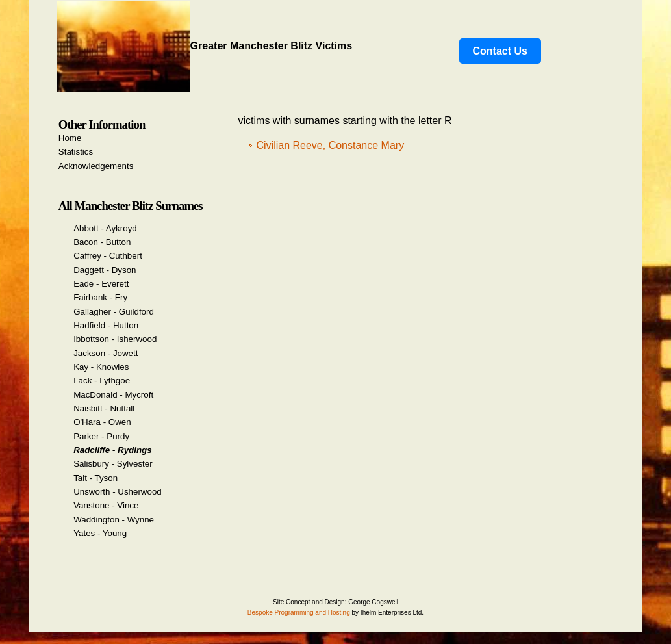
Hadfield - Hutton (106, 325)
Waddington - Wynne (114, 520)
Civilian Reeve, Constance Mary (331, 145)
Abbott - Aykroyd (105, 228)
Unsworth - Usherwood (118, 492)
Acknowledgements (96, 166)
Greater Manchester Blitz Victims (205, 46)
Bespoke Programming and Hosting (299, 612)
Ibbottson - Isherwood (115, 339)
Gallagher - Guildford (114, 312)
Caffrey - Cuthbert (108, 256)
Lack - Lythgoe (102, 380)
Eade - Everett (101, 284)
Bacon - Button (102, 242)
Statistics (76, 152)
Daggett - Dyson (105, 270)
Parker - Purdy (101, 436)
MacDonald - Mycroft (113, 395)
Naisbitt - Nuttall (104, 408)
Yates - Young (100, 533)
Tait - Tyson (95, 478)
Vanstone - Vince (106, 505)
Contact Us (500, 51)
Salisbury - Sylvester (113, 464)
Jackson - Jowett (106, 353)
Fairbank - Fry (100, 297)
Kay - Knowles (101, 367)
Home (70, 138)
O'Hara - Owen (102, 422)
